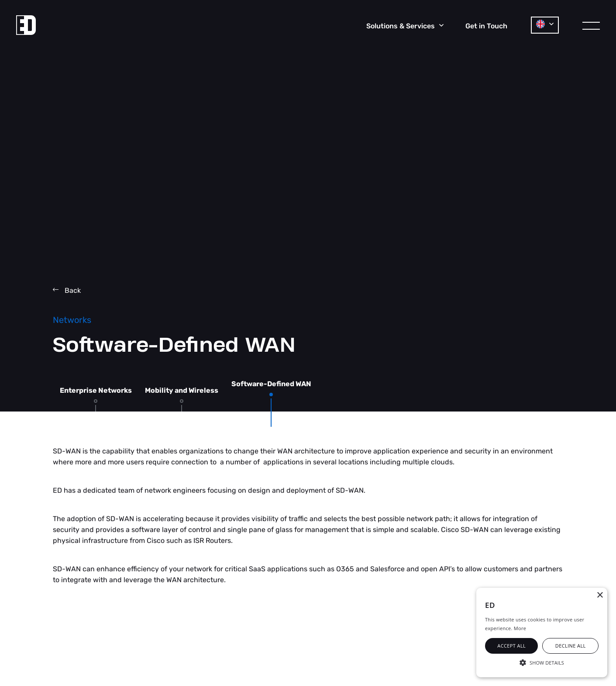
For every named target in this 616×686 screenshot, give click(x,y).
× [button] (600, 595)
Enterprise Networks (96, 391)
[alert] (542, 633)
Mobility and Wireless (182, 391)
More (520, 628)
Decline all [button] (571, 646)
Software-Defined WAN (271, 384)
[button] (542, 662)
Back (67, 290)
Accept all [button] (511, 646)
